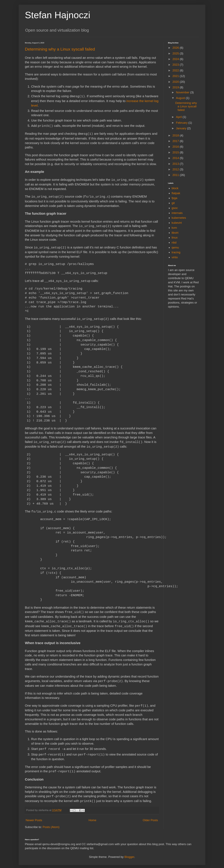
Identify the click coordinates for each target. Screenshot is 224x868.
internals (177, 213)
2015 (176, 152)
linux (175, 237)
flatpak (176, 193)
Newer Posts (34, 817)
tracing (176, 252)
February (182, 123)
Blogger (129, 853)
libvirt (175, 233)
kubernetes (179, 218)
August (181, 98)
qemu (175, 247)
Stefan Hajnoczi (58, 15)
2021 (176, 76)
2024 (176, 59)
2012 (176, 169)
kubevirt (177, 223)
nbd (174, 242)
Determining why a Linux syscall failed (60, 49)
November (183, 92)
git (173, 203)
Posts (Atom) (51, 824)
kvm (174, 228)
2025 (176, 53)
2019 (176, 87)
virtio (175, 257)
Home (92, 817)
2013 (176, 164)
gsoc (175, 208)
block (175, 188)
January (182, 128)
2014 (176, 158)
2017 (176, 141)
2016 (176, 147)
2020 (176, 82)
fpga (174, 198)
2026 (176, 48)
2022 (176, 70)
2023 (176, 65)
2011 (176, 175)
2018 (176, 135)
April (179, 117)
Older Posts (150, 817)
